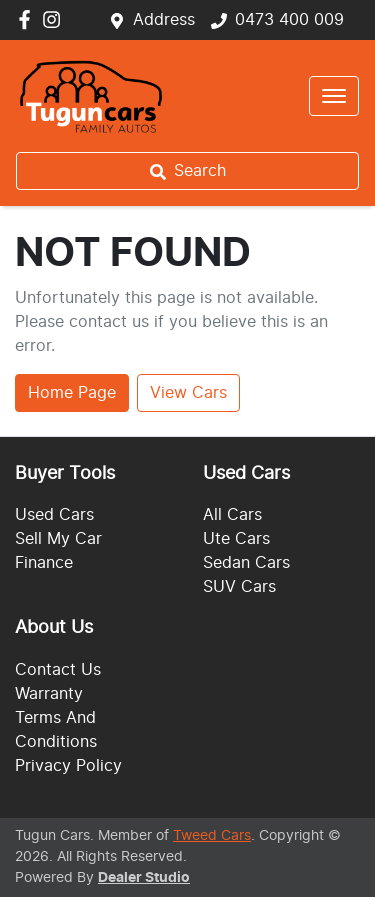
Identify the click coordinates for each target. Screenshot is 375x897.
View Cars (188, 393)
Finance (44, 563)
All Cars (232, 515)
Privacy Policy (68, 766)
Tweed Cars (212, 836)
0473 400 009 (289, 20)
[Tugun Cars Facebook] (28, 19)
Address (164, 20)
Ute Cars (236, 539)
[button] (334, 96)
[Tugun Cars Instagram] (55, 19)
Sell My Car (58, 539)
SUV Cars (239, 587)
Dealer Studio (144, 878)
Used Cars (54, 515)
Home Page (72, 393)
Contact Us (58, 670)
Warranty (49, 694)
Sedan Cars (246, 563)
